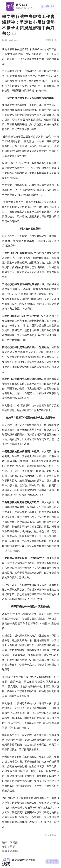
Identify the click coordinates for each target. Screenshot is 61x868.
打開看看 (52, 862)
